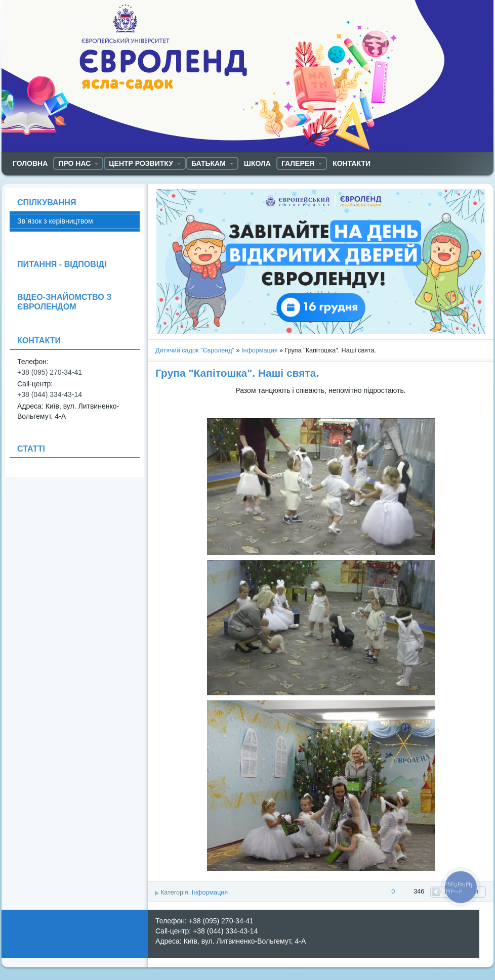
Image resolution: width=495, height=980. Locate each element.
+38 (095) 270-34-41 (50, 372)
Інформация (260, 350)
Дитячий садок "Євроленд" (195, 350)
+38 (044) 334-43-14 (50, 394)
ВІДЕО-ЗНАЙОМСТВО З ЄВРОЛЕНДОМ (64, 302)
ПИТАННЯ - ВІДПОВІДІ (62, 264)
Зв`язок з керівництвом (55, 221)
